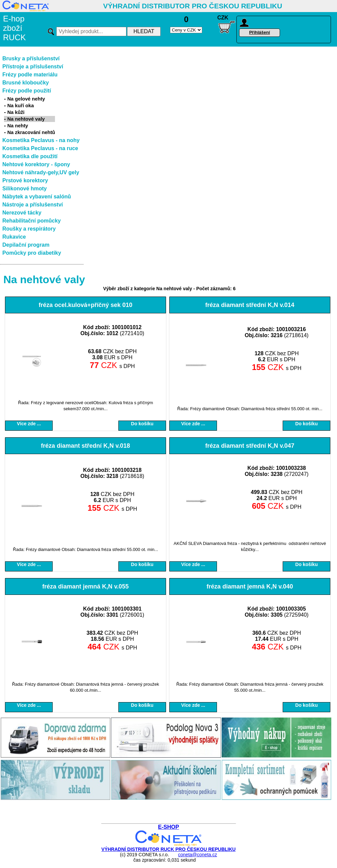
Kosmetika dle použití (30, 156)
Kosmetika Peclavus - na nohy (41, 140)
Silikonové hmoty (24, 189)
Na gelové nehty (26, 99)
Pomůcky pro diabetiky (32, 253)
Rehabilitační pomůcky (32, 221)
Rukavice (14, 237)
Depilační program (26, 245)
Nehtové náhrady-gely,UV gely (41, 172)
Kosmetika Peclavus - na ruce (40, 148)
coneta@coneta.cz (198, 855)
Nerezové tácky (22, 213)
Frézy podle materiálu (30, 75)
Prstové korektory (25, 180)
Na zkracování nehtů (31, 132)
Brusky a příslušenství (31, 58)
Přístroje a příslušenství (33, 67)
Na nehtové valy (26, 119)
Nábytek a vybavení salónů (37, 197)
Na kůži (16, 112)
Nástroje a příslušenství (33, 205)
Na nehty (18, 126)
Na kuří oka (21, 106)
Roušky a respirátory (29, 229)
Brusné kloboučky (26, 83)
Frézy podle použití (27, 91)
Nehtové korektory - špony (36, 164)
